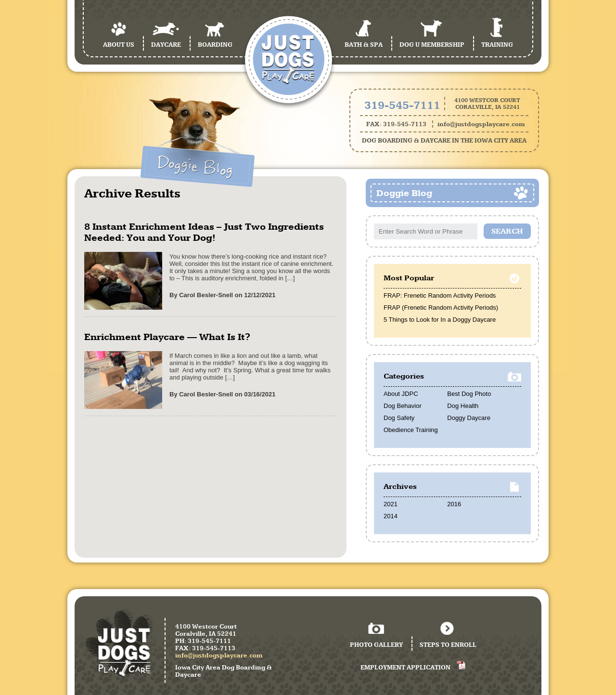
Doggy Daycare (469, 418)
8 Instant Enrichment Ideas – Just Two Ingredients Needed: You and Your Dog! (204, 232)
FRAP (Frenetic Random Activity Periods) (441, 308)
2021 (391, 504)
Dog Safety (399, 418)
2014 (391, 516)
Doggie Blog (404, 193)
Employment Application (405, 667)
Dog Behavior (403, 406)
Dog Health (463, 406)
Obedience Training (411, 430)
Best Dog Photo (469, 394)
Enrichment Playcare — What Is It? (167, 337)
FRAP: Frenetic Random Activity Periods (440, 295)
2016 (454, 504)
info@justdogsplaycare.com (481, 124)
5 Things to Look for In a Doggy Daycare (440, 320)
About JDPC (401, 394)
